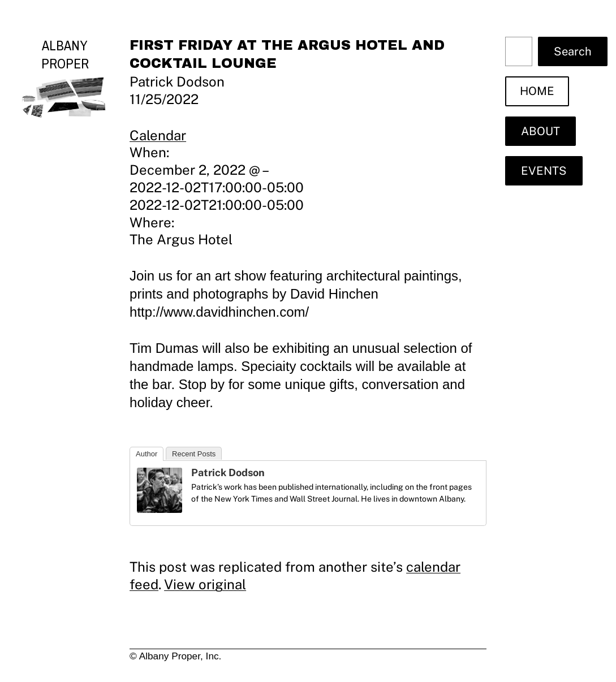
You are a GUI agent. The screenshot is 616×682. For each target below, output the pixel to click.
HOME (537, 91)
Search (573, 51)
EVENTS (544, 171)
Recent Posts (194, 454)
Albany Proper (65, 54)
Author (147, 454)
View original (205, 584)
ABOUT (540, 131)
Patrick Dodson (228, 472)
